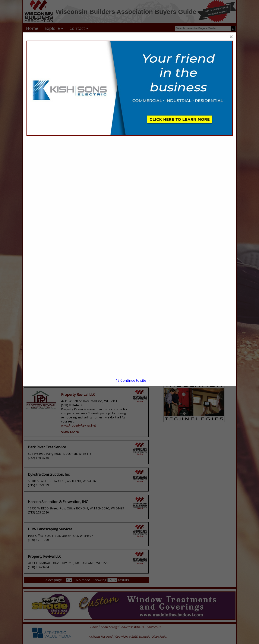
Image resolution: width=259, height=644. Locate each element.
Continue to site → (133, 380)
